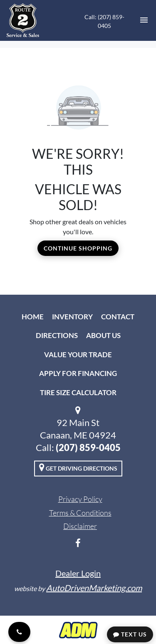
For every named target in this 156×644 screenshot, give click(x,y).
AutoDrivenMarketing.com (94, 588)
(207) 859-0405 (88, 447)
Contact (118, 317)
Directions (57, 335)
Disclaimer (80, 526)
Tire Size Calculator (78, 392)
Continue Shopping (78, 248)
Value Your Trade (78, 355)
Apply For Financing (78, 373)
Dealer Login (78, 573)
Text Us (130, 634)
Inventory (72, 317)
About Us (103, 335)
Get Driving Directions (78, 467)
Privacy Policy (80, 499)
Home (33, 317)
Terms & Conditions (80, 513)
